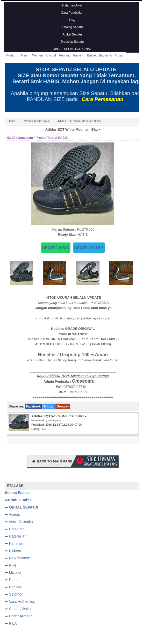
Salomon (16, 594)
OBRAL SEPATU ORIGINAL (72, 49)
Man (24, 55)
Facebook (33, 406)
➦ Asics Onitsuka (19, 522)
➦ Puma (12, 580)
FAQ (72, 20)
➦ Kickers (13, 551)
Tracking (78, 55)
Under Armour (20, 616)
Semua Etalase (18, 493)
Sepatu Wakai (20, 609)
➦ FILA (11, 623)
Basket (92, 55)
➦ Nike (11, 565)
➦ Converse (15, 529)
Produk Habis (20, 500)
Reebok (15, 587)
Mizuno (15, 573)
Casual (51, 55)
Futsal (119, 55)
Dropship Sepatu (72, 42)
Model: (10, 55)
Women (37, 55)
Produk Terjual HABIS (38, 121)
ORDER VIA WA (56, 248)
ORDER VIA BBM (89, 248)
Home (12, 121)
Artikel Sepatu (72, 34)
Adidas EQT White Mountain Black (73, 129)
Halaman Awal (72, 5)
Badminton (106, 56)
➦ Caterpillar (15, 536)
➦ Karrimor (14, 543)
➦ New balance (17, 558)
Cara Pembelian (72, 13)
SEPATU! (30, 507)
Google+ (63, 406)
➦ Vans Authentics (20, 602)
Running (65, 55)
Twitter (48, 406)
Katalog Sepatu (72, 27)
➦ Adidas (12, 514)
